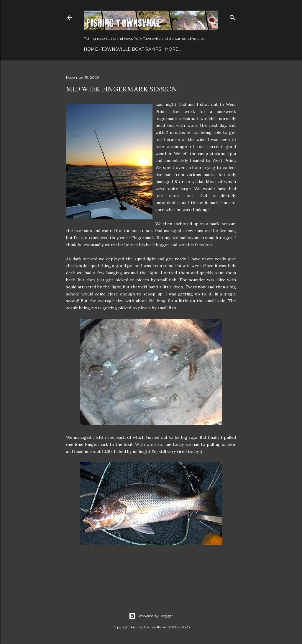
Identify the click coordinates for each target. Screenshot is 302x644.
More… (173, 49)
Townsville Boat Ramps (131, 49)
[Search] (232, 16)
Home (91, 49)
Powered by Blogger (151, 616)
